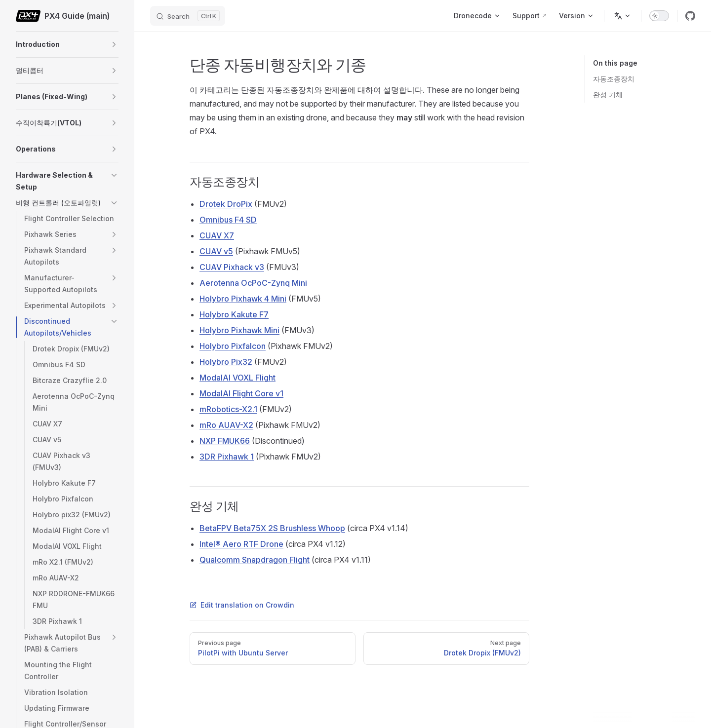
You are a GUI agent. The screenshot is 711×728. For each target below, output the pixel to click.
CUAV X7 (217, 235)
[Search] (188, 16)
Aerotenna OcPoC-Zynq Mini (253, 283)
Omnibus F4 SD (228, 220)
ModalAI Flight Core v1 (241, 393)
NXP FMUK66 (225, 441)
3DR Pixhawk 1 (227, 457)
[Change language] (623, 16)
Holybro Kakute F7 (234, 314)
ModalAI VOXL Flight (237, 378)
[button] (114, 44)
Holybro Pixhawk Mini (239, 330)
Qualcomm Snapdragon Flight (255, 560)
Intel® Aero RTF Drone (241, 544)
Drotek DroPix (226, 204)
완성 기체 (608, 95)
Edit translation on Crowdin (242, 605)
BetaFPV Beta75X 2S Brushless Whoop (272, 528)
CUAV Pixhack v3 (232, 267)
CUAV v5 (216, 251)
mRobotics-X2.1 (228, 409)
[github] (690, 16)
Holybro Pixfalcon (233, 346)
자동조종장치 (614, 79)
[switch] (659, 16)
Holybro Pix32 (226, 362)
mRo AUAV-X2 (226, 425)
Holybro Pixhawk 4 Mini (243, 299)
